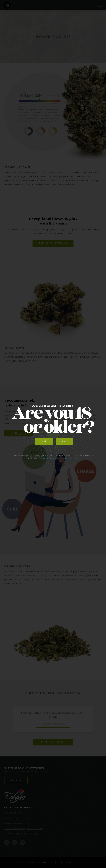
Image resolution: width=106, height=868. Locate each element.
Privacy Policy (49, 458)
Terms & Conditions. (69, 458)
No (64, 442)
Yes (44, 442)
